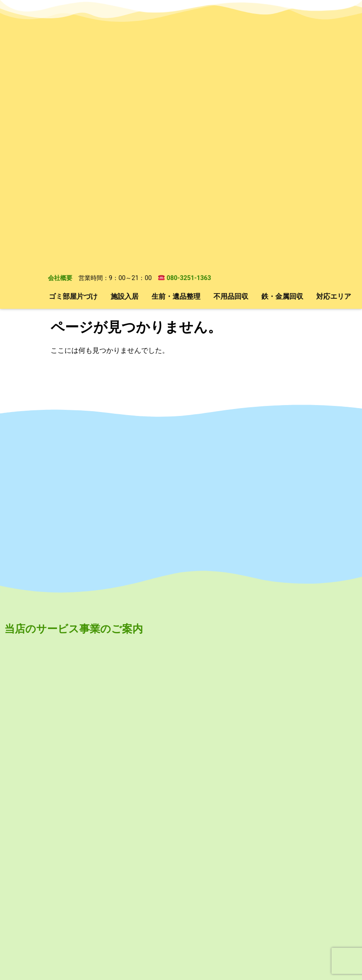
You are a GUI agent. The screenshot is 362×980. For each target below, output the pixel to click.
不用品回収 (231, 42)
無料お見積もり (202, 927)
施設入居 (125, 42)
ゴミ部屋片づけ (73, 42)
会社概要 (60, 24)
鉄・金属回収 (282, 42)
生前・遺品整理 (176, 42)
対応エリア (334, 42)
